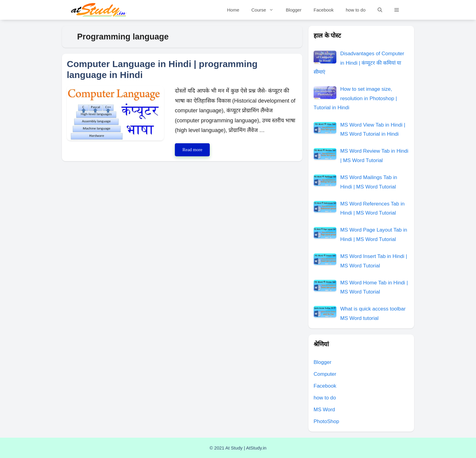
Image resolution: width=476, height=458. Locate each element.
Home (233, 10)
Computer (325, 374)
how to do (356, 10)
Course (265, 10)
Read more (196, 151)
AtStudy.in (256, 448)
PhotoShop (326, 421)
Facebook (324, 10)
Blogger (294, 10)
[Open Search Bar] (380, 10)
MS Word (324, 410)
